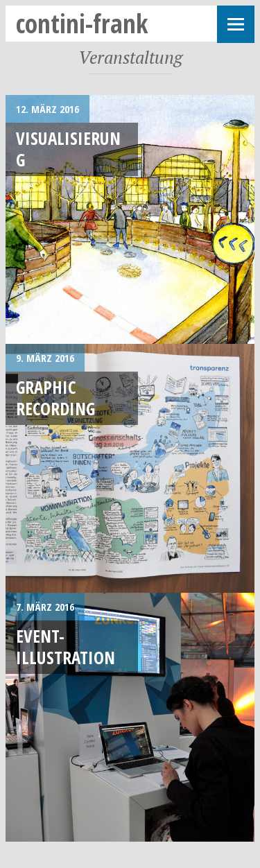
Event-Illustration (66, 646)
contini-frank (82, 23)
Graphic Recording (55, 398)
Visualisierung (68, 149)
